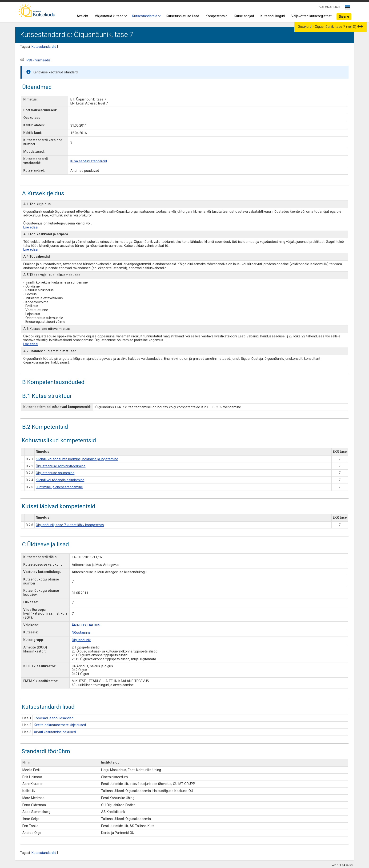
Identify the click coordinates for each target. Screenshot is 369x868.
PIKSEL (350, 865)
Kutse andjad (244, 16)
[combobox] (348, 9)
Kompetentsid (217, 16)
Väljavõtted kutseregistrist (311, 16)
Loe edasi (31, 227)
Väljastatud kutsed (110, 16)
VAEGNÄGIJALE (330, 7)
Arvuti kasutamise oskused (55, 732)
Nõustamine (81, 633)
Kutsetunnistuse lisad (182, 16)
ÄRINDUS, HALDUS (86, 625)
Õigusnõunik (81, 640)
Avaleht (82, 16)
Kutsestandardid (146, 16)
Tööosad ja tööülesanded (54, 718)
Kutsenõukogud (273, 16)
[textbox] (347, 8)
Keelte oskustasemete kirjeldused (60, 725)
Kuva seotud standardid (89, 161)
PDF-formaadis (38, 60)
